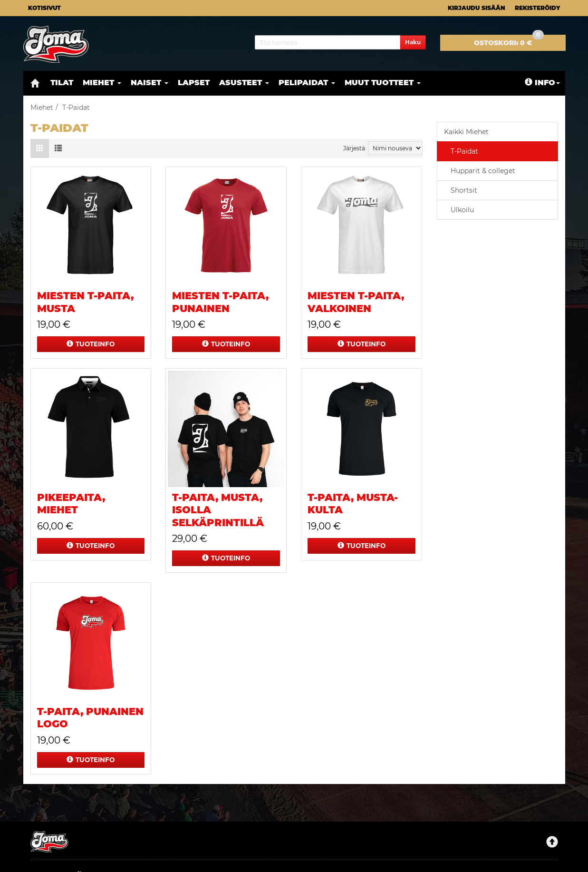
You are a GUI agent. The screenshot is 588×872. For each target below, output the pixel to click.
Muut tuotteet (383, 83)
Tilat (62, 83)
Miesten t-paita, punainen (220, 302)
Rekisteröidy (538, 8)
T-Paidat (464, 151)
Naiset (149, 83)
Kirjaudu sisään (477, 8)
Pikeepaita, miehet (71, 504)
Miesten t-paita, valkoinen (356, 302)
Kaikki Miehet (466, 132)
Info (542, 83)
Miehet (102, 83)
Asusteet (244, 83)
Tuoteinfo (91, 344)
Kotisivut (44, 8)
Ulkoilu (462, 210)
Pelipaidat (307, 83)
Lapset (194, 83)
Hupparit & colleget (483, 171)
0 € (509, 41)
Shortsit (464, 190)
